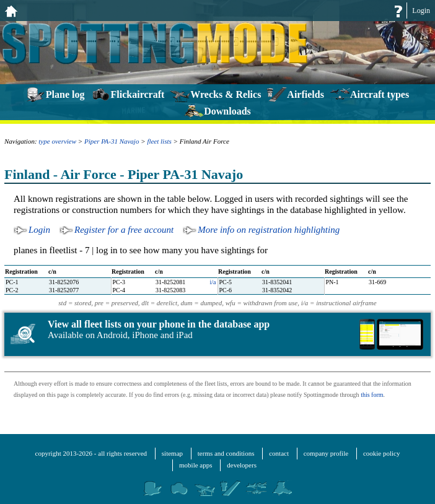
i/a (213, 282)
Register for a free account (124, 230)
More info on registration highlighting (269, 230)
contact (279, 453)
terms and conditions (226, 453)
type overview (57, 141)
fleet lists (159, 141)
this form (372, 395)
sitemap (172, 453)
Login (421, 11)
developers (242, 465)
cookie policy (382, 453)
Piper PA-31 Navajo (112, 141)
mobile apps (196, 465)
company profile (326, 453)
